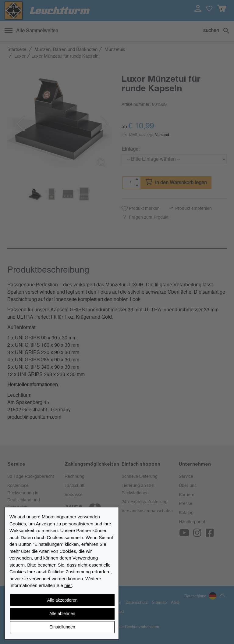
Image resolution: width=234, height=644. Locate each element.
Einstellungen (62, 627)
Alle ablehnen (62, 614)
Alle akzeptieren (62, 600)
